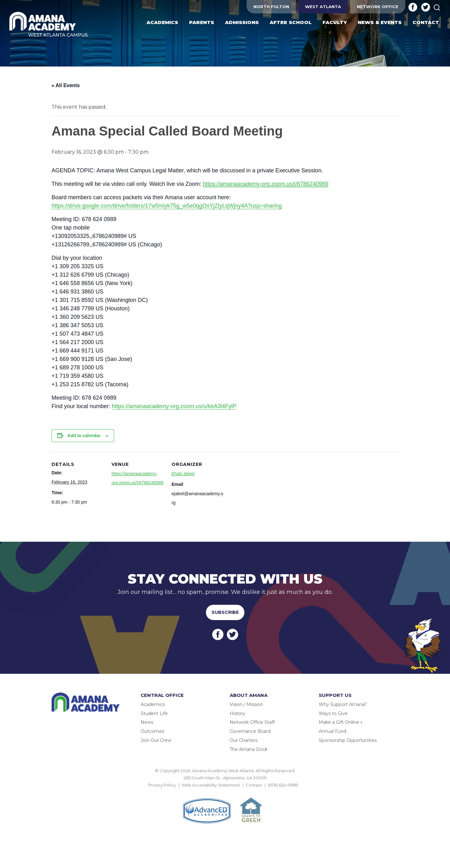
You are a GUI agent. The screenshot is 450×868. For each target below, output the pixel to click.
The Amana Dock (249, 749)
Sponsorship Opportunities (348, 740)
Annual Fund (332, 731)
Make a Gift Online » (341, 722)
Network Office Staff (252, 722)
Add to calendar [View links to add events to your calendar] (84, 436)
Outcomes (152, 731)
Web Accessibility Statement (211, 785)
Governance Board (250, 731)
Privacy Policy (162, 785)
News (147, 722)
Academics (153, 704)
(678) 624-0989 (283, 785)
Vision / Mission (246, 704)
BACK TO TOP (225, 792)
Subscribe (225, 612)
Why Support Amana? (343, 704)
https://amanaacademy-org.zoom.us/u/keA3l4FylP (174, 406)
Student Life (154, 713)
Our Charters (244, 740)
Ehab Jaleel (183, 474)
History (237, 713)
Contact (254, 785)
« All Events (66, 85)
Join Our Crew (156, 740)
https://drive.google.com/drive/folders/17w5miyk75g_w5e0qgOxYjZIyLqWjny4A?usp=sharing (167, 206)
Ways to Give (333, 713)
